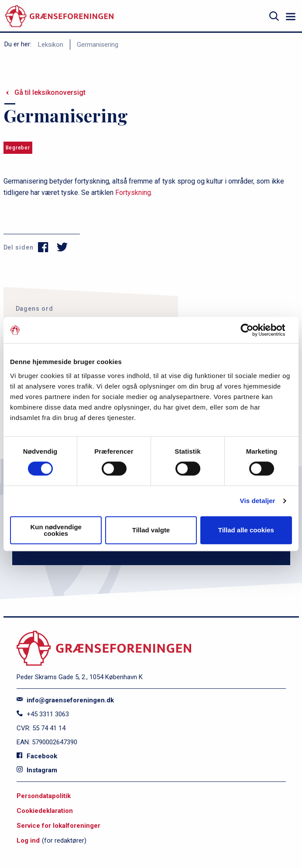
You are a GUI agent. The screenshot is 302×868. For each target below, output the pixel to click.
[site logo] (59, 16)
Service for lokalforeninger (58, 826)
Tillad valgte (151, 530)
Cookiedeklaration (45, 811)
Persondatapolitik (44, 796)
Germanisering (98, 45)
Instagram (37, 770)
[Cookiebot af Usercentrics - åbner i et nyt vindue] (254, 330)
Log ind (28, 840)
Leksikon (51, 45)
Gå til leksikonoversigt (50, 92)
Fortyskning (133, 193)
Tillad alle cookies (246, 530)
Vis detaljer (258, 501)
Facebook (37, 756)
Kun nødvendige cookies (56, 530)
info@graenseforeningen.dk (65, 700)
